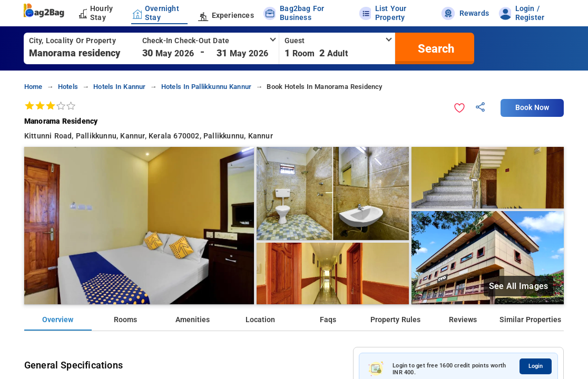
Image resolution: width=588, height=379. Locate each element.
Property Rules (395, 320)
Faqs (328, 320)
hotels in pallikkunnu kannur (206, 87)
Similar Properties (530, 320)
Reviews (463, 320)
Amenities (193, 320)
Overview (58, 320)
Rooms (125, 320)
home (33, 87)
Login (536, 366)
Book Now (532, 108)
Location (260, 320)
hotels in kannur (119, 87)
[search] (435, 48)
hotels (68, 87)
